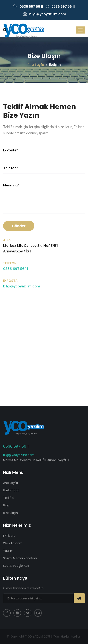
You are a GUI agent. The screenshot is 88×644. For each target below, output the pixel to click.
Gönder (19, 226)
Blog (6, 505)
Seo (6, 566)
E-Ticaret (10, 536)
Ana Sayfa (36, 65)
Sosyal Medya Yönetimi (20, 558)
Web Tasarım (13, 543)
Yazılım (8, 551)
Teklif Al (9, 498)
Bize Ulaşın (10, 513)
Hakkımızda (11, 490)
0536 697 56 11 (28, 7)
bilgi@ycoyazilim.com (45, 14)
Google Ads (20, 566)
